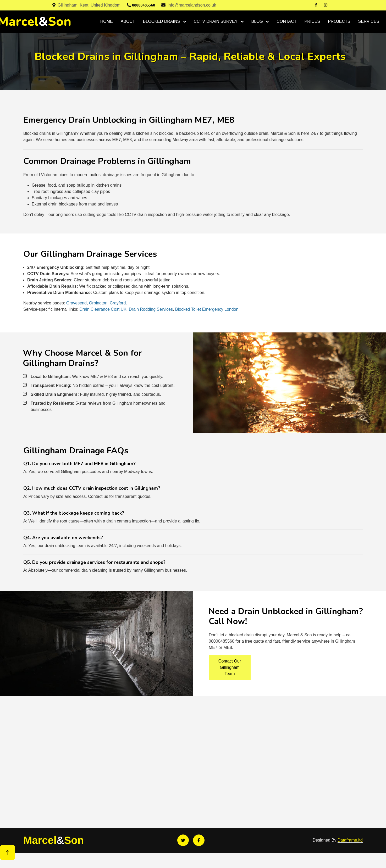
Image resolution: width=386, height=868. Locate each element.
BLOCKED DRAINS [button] (162, 21)
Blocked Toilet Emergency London (207, 309)
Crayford (118, 303)
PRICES (312, 21)
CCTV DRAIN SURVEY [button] (216, 21)
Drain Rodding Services (151, 309)
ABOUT (128, 21)
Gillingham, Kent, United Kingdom (86, 5)
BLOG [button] (258, 21)
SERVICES (369, 21)
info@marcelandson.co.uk (189, 5)
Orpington (98, 303)
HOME (107, 21)
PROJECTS (339, 21)
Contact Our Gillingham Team (230, 667)
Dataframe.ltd (350, 840)
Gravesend (76, 303)
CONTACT (286, 21)
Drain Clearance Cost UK (103, 309)
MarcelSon (54, 840)
